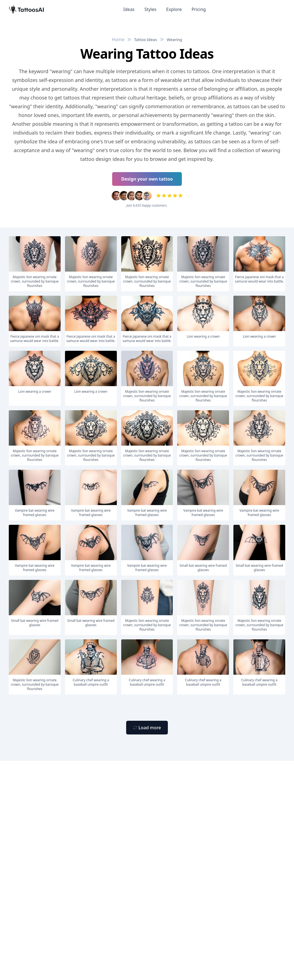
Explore (174, 9)
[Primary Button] (147, 728)
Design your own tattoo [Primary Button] (147, 179)
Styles (151, 9)
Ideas (129, 9)
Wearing (174, 40)
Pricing (199, 9)
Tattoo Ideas (145, 40)
